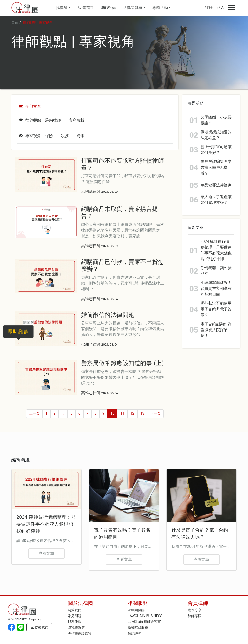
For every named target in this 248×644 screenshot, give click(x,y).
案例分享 (194, 610)
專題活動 (160, 8)
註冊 (209, 8)
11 (122, 414)
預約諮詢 (134, 633)
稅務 (65, 136)
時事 (81, 136)
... (63, 414)
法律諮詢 (85, 8)
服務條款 (75, 622)
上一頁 (34, 414)
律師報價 (108, 8)
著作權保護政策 (80, 633)
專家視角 (29, 136)
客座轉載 (77, 120)
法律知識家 (133, 8)
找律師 (62, 8)
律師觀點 (29, 120)
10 (112, 414)
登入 (220, 8)
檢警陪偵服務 (138, 628)
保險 (49, 136)
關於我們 (75, 610)
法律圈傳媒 (136, 610)
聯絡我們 (39, 627)
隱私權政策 (76, 628)
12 (132, 414)
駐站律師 (53, 120)
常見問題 (75, 616)
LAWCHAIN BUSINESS (145, 616)
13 (142, 414)
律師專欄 (194, 616)
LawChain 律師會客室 (144, 622)
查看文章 (46, 553)
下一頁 (155, 414)
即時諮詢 (19, 331)
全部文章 (29, 106)
